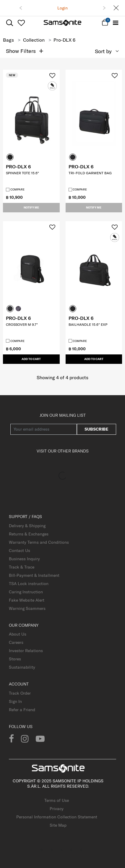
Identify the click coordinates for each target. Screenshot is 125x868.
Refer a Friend (22, 710)
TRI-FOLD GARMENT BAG (90, 173)
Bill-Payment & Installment (34, 575)
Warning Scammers (27, 608)
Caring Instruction (26, 592)
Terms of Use (57, 800)
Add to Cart (31, 359)
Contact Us (20, 551)
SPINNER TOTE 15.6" (22, 173)
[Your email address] (44, 429)
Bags (8, 40)
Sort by (103, 51)
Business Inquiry (24, 559)
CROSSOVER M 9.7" (22, 324)
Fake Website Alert (27, 600)
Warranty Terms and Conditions (39, 542)
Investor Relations (26, 651)
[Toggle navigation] (115, 23)
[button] (21, 8)
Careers (16, 642)
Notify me (31, 207)
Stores (15, 659)
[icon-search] (10, 23)
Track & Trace (22, 567)
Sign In (15, 701)
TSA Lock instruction (29, 584)
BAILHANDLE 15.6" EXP (88, 324)
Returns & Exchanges (29, 534)
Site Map (58, 825)
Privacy (57, 809)
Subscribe (96, 429)
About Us (18, 634)
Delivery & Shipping (27, 526)
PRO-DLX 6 (18, 167)
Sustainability (22, 667)
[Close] (116, 8)
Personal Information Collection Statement (57, 817)
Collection (34, 40)
